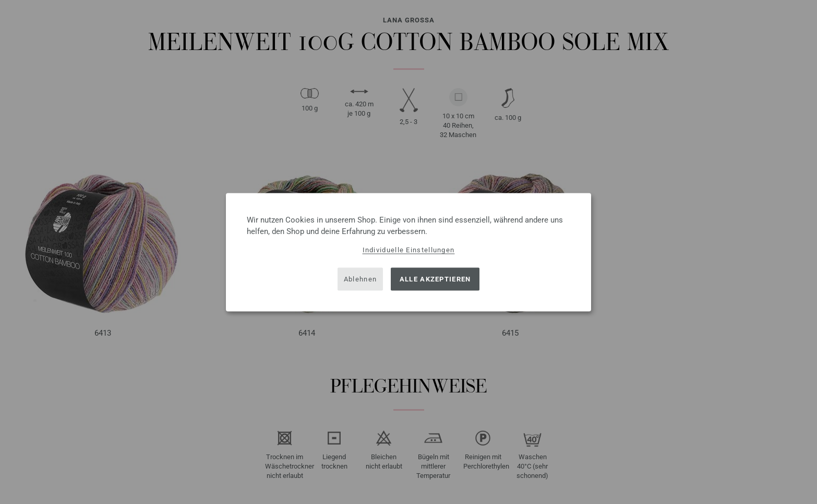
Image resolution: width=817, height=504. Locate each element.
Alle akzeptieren (435, 279)
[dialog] (408, 252)
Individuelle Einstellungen (409, 249)
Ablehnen (360, 279)
